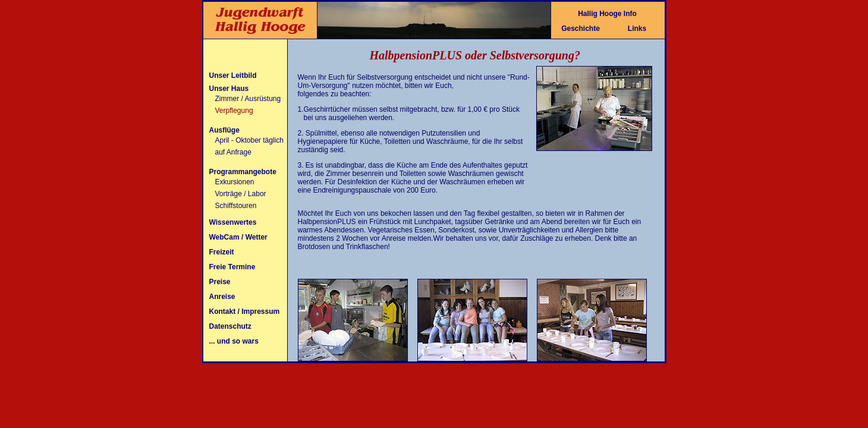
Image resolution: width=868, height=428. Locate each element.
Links (637, 29)
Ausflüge (224, 130)
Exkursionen (235, 182)
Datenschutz (230, 326)
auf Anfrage (233, 152)
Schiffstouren (236, 206)
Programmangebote (243, 172)
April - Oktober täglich (249, 140)
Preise (220, 282)
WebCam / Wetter (238, 237)
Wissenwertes (233, 222)
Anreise (222, 297)
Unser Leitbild (233, 75)
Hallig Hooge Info (607, 14)
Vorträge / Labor (241, 194)
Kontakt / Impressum (245, 311)
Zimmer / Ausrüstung (248, 99)
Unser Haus (229, 89)
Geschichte (581, 29)
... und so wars (234, 341)
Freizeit (222, 252)
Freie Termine (232, 267)
